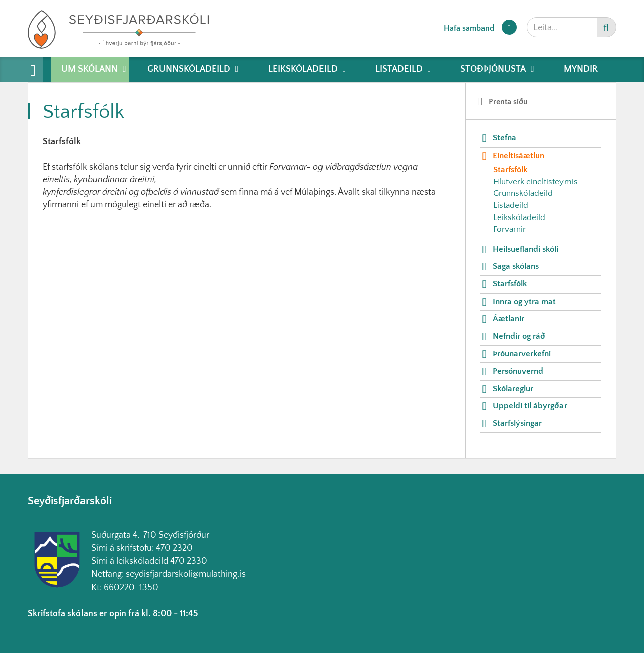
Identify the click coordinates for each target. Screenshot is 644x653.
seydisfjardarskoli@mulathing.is (186, 574)
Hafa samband (469, 28)
